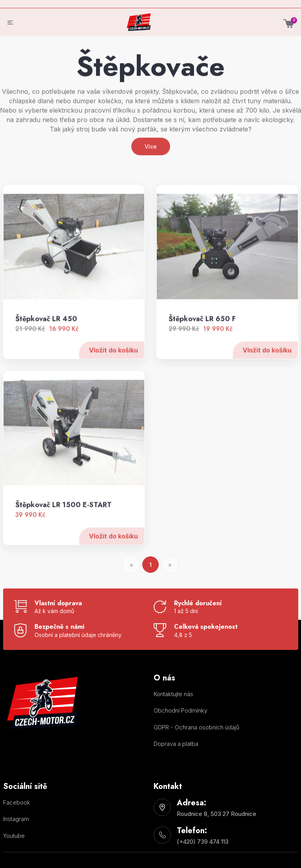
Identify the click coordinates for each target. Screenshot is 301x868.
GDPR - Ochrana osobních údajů (197, 727)
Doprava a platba (176, 744)
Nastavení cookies (169, 759)
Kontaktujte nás (173, 694)
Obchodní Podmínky (180, 710)
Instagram (16, 819)
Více (151, 183)
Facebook (17, 802)
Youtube (14, 836)
